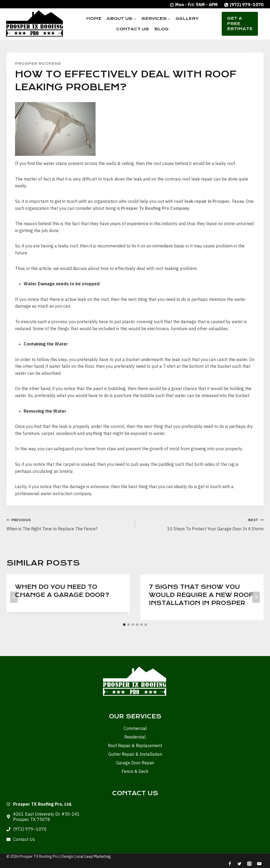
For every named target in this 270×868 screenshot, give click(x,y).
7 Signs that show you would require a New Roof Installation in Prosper (201, 595)
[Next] (256, 597)
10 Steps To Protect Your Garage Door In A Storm (201, 524)
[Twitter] (239, 864)
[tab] (124, 625)
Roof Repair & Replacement (135, 745)
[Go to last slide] (14, 597)
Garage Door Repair (135, 763)
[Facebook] (230, 864)
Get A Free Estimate (240, 24)
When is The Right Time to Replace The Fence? (69, 524)
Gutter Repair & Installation (135, 754)
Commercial (135, 728)
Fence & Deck (135, 771)
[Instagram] (249, 864)
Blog (161, 29)
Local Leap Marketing (93, 856)
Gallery (187, 19)
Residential (135, 737)
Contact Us (133, 29)
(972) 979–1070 (30, 829)
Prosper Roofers (38, 64)
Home (94, 19)
